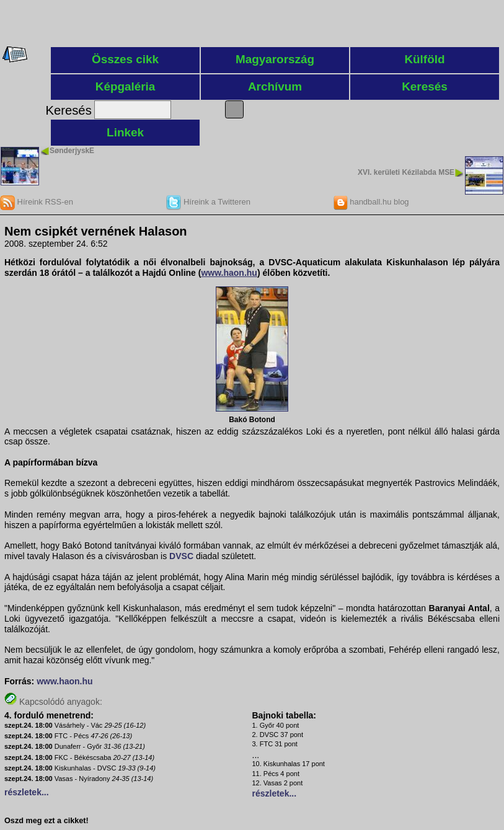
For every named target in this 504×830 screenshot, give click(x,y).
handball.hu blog (371, 202)
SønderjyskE (72, 151)
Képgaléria (126, 86)
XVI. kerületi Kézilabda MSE (406, 172)
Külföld (424, 59)
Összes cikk (125, 59)
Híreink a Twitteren (208, 202)
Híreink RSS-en (37, 202)
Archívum (275, 86)
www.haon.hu (64, 681)
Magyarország (275, 59)
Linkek (125, 132)
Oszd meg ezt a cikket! (46, 821)
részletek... (27, 792)
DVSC (181, 556)
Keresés (425, 86)
